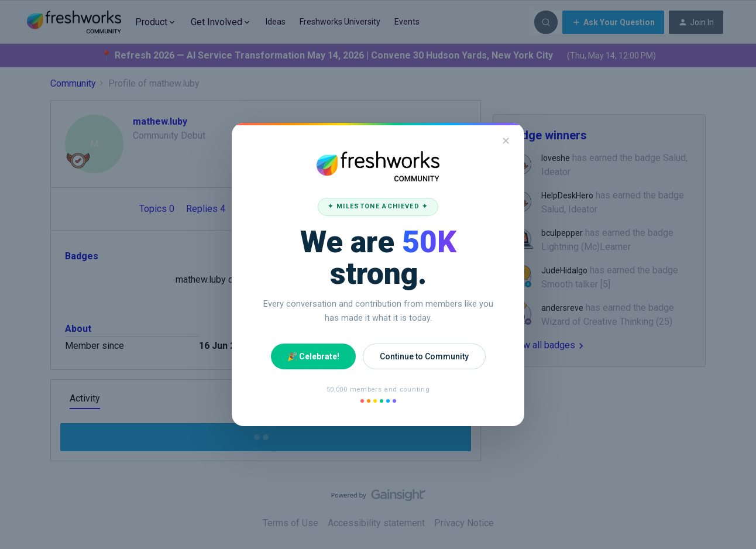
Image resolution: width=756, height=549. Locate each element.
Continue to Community (424, 356)
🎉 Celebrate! (313, 356)
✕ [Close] (506, 141)
